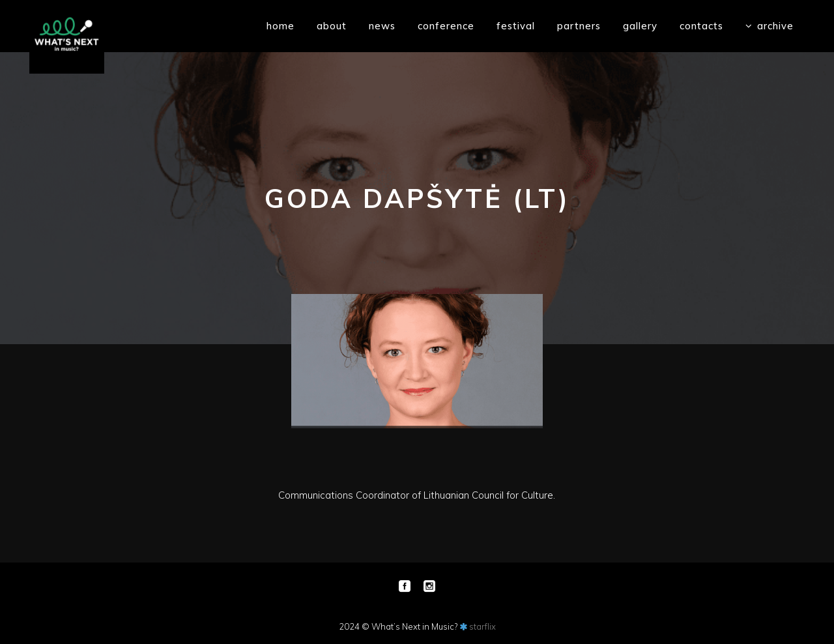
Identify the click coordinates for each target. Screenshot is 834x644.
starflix (482, 626)
